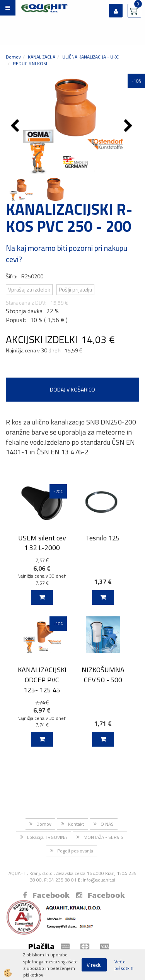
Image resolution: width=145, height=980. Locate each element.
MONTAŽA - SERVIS (103, 837)
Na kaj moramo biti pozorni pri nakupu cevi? (67, 254)
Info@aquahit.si (99, 880)
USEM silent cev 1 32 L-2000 (42, 543)
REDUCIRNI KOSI (30, 63)
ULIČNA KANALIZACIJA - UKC (90, 57)
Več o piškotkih (124, 965)
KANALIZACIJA (42, 57)
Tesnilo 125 (103, 538)
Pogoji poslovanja (75, 851)
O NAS (107, 824)
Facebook (46, 895)
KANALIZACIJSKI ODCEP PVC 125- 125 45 (42, 680)
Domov (13, 57)
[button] (129, 126)
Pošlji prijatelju (75, 289)
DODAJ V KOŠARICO (72, 389)
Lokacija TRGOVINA (47, 837)
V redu (94, 965)
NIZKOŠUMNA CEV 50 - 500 (103, 675)
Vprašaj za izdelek (29, 289)
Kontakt (76, 824)
